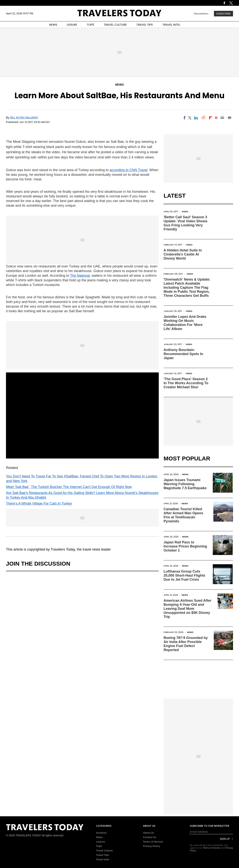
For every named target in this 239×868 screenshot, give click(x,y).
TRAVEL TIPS (145, 25)
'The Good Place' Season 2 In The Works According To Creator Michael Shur (186, 383)
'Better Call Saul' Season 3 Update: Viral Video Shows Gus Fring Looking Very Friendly (185, 223)
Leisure (100, 842)
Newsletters (201, 14)
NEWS (53, 25)
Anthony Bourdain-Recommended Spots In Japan (183, 354)
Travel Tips (103, 855)
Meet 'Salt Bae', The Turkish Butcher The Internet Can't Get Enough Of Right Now (69, 487)
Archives (101, 833)
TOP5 (90, 25)
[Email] (222, 118)
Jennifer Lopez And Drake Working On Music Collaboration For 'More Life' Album (185, 323)
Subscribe (223, 14)
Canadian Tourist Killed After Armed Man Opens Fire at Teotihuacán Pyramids (183, 515)
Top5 (99, 846)
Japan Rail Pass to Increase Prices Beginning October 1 (185, 546)
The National (80, 276)
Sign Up (225, 839)
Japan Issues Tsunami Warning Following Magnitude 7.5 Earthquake (185, 484)
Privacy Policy (151, 846)
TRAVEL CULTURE (115, 25)
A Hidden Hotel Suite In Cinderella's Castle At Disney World (183, 254)
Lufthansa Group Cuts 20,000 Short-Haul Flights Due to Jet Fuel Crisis (184, 575)
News (119, 85)
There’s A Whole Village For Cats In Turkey (39, 503)
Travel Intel (103, 859)
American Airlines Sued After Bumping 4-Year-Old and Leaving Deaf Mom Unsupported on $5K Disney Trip (187, 609)
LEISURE (72, 25)
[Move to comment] (230, 118)
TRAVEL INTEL (171, 25)
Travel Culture (104, 851)
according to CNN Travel (128, 170)
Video (185, 212)
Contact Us (150, 837)
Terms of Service (153, 842)
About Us (149, 833)
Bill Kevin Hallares (24, 117)
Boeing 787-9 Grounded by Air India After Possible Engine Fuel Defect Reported (186, 644)
